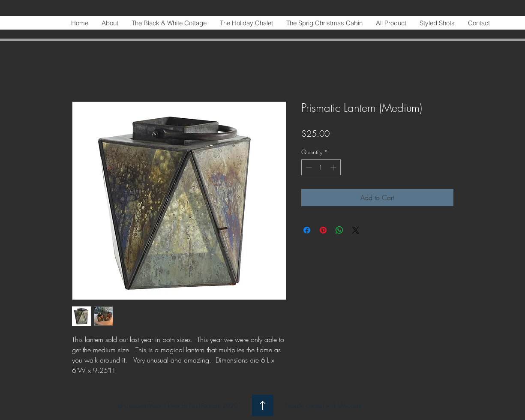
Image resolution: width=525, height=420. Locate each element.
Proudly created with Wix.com (323, 406)
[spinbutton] (321, 167)
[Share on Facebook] (307, 230)
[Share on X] (356, 230)
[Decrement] (308, 167)
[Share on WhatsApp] (339, 230)
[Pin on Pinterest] (323, 230)
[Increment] (334, 167)
